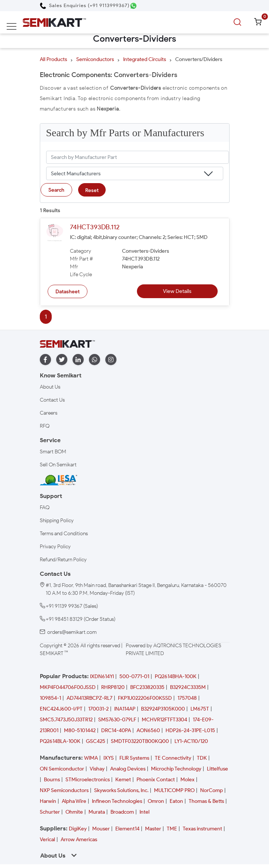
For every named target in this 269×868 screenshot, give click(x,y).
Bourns (52, 780)
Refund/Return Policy (63, 560)
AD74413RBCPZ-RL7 (89, 698)
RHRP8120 (113, 687)
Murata (97, 812)
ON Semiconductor (62, 769)
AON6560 (148, 730)
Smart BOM (53, 452)
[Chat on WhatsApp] (133, 6)
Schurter (50, 812)
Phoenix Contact (156, 780)
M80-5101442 (80, 730)
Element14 (127, 829)
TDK (202, 758)
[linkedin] (78, 360)
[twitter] (62, 360)
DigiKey (78, 829)
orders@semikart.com (72, 632)
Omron (156, 801)
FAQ (45, 508)
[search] (238, 22)
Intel (145, 812)
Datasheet (68, 292)
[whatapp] (95, 360)
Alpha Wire (74, 801)
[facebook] (45, 360)
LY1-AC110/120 (191, 741)
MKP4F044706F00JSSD (68, 687)
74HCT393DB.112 (95, 227)
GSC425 (96, 741)
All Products (53, 59)
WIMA (91, 758)
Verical (47, 840)
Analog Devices (128, 769)
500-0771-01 (134, 676)
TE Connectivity (173, 758)
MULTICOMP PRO (174, 790)
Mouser (101, 829)
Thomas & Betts (206, 801)
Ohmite (74, 812)
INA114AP (125, 709)
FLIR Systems (134, 758)
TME (172, 829)
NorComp (212, 790)
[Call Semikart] (85, 5)
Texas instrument (202, 829)
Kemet (123, 780)
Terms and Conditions (64, 534)
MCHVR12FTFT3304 (164, 720)
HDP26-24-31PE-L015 (190, 730)
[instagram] (111, 360)
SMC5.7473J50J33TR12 (66, 720)
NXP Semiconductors (64, 790)
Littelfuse (217, 769)
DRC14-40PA (116, 730)
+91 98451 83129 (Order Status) (81, 619)
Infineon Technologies (117, 801)
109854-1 (50, 698)
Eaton (176, 801)
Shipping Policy (57, 521)
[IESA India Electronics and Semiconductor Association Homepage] (58, 480)
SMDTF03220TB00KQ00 (140, 741)
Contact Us (52, 400)
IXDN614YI (102, 676)
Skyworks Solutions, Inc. (121, 790)
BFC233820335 (147, 687)
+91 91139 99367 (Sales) (72, 606)
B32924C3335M (188, 687)
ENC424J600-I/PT (61, 709)
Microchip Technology (176, 769)
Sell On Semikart (58, 465)
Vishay (97, 769)
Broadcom (122, 812)
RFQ (45, 426)
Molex (188, 780)
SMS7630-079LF (117, 720)
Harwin (48, 801)
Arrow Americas (79, 840)
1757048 (187, 698)
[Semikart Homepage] (54, 22)
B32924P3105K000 (163, 709)
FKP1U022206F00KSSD (145, 698)
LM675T (200, 709)
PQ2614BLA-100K (60, 741)
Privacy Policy (55, 547)
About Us (50, 387)
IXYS (109, 758)
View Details (177, 291)
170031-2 (98, 709)
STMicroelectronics (88, 780)
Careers (49, 413)
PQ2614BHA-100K (176, 676)
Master (153, 829)
